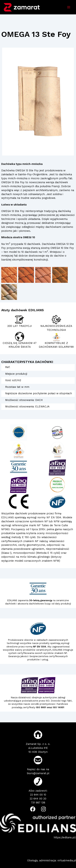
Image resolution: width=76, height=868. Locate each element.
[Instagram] (43, 809)
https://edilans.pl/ (65, 837)
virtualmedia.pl (67, 860)
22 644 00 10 (38, 795)
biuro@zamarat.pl (38, 773)
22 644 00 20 (38, 799)
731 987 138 (38, 803)
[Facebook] (33, 809)
